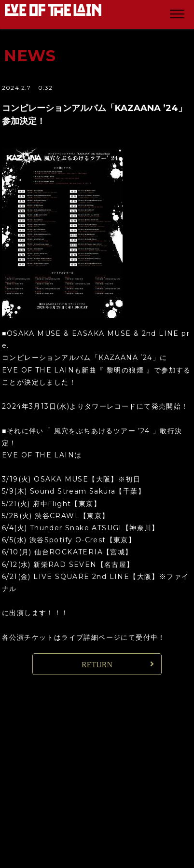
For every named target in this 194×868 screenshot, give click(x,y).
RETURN (97, 665)
